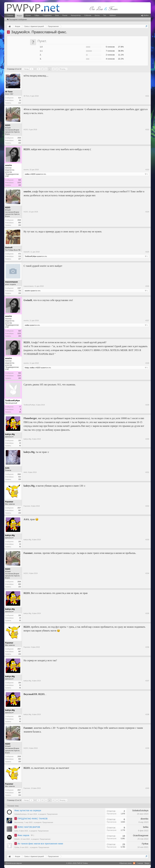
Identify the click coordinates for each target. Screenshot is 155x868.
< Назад (26, 69)
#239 (147, 748)
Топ (105, 15)
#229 (147, 405)
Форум (19, 16)
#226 (147, 286)
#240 (147, 788)
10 (42, 69)
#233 (147, 540)
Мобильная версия (14, 863)
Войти (145, 15)
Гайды (37, 15)
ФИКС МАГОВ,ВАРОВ (29, 827)
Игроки (28, 15)
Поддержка (47, 15)
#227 (147, 320)
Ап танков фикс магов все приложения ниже (40, 844)
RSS (134, 863)
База (57, 15)
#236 (147, 647)
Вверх (147, 863)
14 (57, 69)
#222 (147, 130)
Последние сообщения (17, 19)
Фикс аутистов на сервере (28, 810)
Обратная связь (125, 863)
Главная (10, 15)
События (88, 15)
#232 (147, 506)
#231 (147, 472)
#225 (147, 252)
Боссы (97, 15)
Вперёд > (63, 69)
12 (50, 69)
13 (53, 69)
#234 (147, 573)
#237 (147, 681)
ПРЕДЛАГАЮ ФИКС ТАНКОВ (32, 819)
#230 (147, 439)
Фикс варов (23, 835)
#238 (147, 714)
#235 (147, 613)
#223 (147, 170)
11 (46, 69)
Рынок (65, 15)
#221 (147, 96)
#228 (147, 363)
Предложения (52, 814)
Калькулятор (76, 15)
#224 (147, 212)
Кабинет (113, 15)
